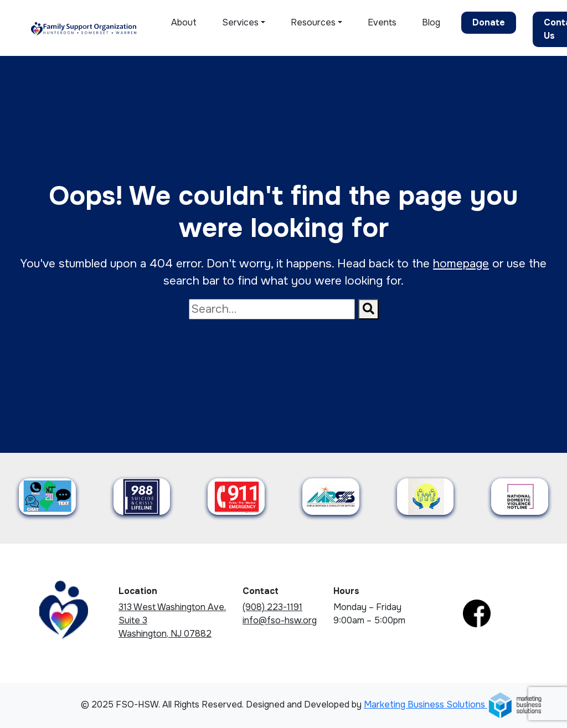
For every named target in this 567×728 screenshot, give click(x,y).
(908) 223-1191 (272, 607)
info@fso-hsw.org (280, 620)
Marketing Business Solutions (453, 704)
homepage (461, 264)
